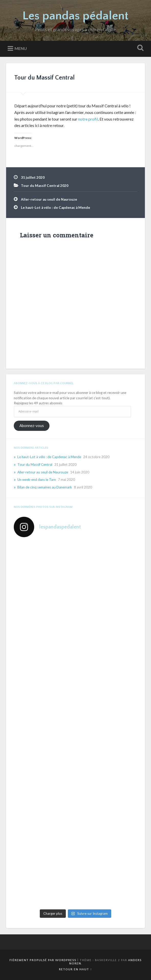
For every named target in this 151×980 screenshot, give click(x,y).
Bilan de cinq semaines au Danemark (45, 487)
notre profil (88, 119)
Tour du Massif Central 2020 (45, 186)
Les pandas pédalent (75, 16)
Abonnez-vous (32, 425)
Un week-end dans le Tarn (37, 480)
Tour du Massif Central (45, 78)
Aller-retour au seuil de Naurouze (49, 199)
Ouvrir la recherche (139, 48)
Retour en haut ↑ (75, 969)
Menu (21, 48)
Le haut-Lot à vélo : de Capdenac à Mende (55, 208)
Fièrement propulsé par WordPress (43, 960)
